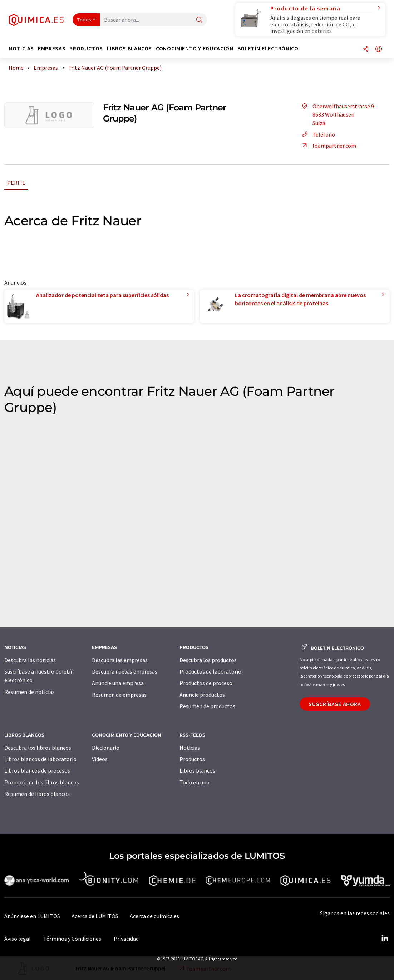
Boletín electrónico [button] (268, 48)
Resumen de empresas (119, 695)
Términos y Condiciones (72, 939)
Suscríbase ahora (335, 704)
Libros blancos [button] (129, 48)
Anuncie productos (202, 695)
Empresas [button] (52, 48)
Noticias (190, 748)
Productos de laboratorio (210, 671)
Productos (192, 759)
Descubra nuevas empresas (125, 671)
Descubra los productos (208, 660)
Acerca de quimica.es (154, 916)
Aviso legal (18, 939)
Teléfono (317, 134)
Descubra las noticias (30, 660)
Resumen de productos (207, 706)
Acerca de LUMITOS (95, 916)
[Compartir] (366, 50)
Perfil (16, 183)
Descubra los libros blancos (38, 748)
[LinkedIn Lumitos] (385, 939)
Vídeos (100, 759)
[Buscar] (199, 20)
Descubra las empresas (120, 660)
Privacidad (126, 939)
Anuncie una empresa (118, 683)
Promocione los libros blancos (42, 782)
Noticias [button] (21, 48)
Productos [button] (86, 48)
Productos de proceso (206, 683)
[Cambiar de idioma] (379, 50)
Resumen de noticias (29, 692)
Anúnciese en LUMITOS (32, 916)
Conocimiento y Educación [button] (194, 48)
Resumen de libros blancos (37, 794)
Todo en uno (194, 782)
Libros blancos (197, 770)
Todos (84, 20)
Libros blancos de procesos (37, 770)
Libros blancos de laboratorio (40, 759)
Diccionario (106, 748)
